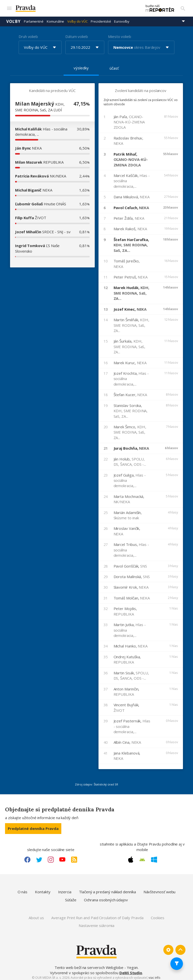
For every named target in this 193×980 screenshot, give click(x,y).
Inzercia (65, 889)
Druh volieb (28, 34)
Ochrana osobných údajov (106, 897)
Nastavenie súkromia (97, 923)
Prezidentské (101, 19)
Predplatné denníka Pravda (33, 826)
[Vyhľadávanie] (183, 7)
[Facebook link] (27, 857)
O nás (23, 889)
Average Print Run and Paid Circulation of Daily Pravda (97, 915)
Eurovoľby (122, 19)
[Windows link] (154, 857)
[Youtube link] (62, 857)
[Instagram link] (51, 857)
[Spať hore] (180, 947)
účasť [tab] (114, 66)
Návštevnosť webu (160, 889)
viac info (154, 975)
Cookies (157, 915)
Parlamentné (34, 19)
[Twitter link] (39, 857)
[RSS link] (74, 857)
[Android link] (142, 857)
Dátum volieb (77, 34)
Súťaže (71, 897)
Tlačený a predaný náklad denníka (107, 889)
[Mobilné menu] (9, 7)
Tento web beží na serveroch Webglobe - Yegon (96, 965)
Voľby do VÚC (77, 19)
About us (36, 915)
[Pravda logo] (73, 7)
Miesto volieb (120, 34)
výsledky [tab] (81, 65)
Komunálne (55, 19)
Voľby (13, 19)
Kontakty (43, 889)
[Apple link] (131, 857)
